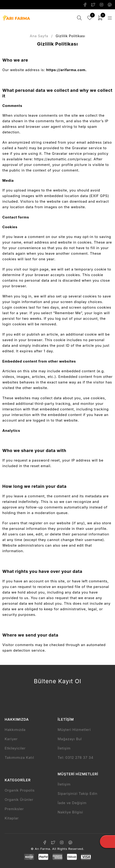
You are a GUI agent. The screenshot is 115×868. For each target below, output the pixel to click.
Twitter (93, 5)
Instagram (102, 5)
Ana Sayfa (39, 36)
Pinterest (110, 5)
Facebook (85, 5)
